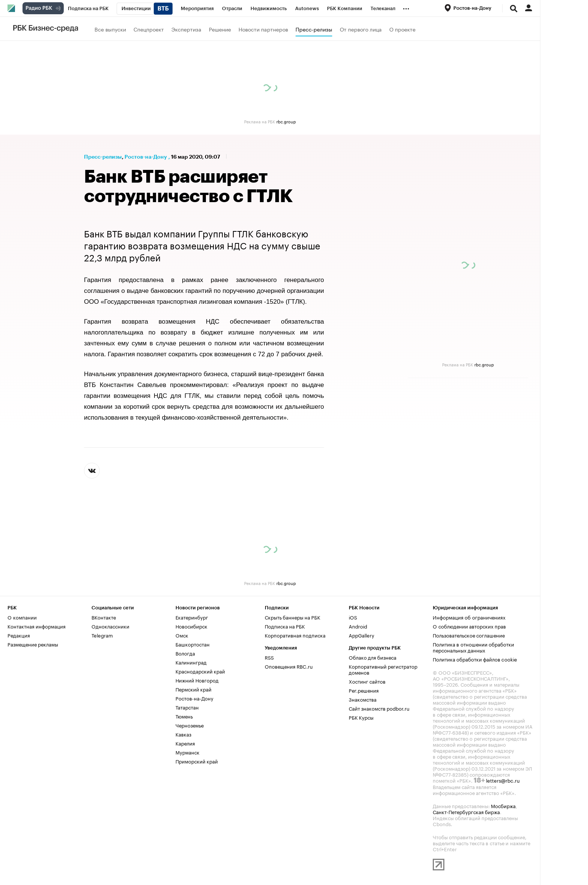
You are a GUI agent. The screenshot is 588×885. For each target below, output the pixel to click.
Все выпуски (110, 29)
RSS (269, 657)
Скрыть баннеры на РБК (292, 617)
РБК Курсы (361, 717)
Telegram (102, 635)
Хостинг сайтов (367, 681)
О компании (22, 617)
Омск (182, 635)
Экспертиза (186, 29)
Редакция (19, 635)
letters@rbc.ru (503, 780)
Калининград (191, 662)
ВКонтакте (104, 617)
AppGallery (361, 635)
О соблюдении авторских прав (469, 626)
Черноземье (190, 725)
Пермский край (193, 689)
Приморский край (197, 761)
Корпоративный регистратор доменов (383, 669)
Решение (220, 29)
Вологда (185, 653)
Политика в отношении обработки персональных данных (473, 647)
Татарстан (187, 707)
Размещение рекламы (33, 644)
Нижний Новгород (197, 680)
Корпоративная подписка (295, 635)
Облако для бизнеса (373, 657)
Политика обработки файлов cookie (475, 659)
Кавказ (183, 734)
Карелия (185, 743)
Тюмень (184, 716)
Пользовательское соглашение (469, 635)
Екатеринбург (192, 617)
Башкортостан (193, 644)
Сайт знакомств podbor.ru (379, 708)
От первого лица (361, 29)
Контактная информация (37, 626)
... (406, 7)
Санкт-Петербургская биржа (466, 811)
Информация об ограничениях (469, 617)
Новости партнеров (263, 29)
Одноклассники (110, 626)
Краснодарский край (200, 671)
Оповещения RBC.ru (289, 666)
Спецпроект (149, 29)
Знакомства (363, 699)
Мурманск (187, 752)
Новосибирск (191, 626)
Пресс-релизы (314, 29)
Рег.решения (364, 690)
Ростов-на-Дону (146, 157)
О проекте (402, 29)
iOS (353, 617)
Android (358, 626)
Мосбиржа (503, 805)
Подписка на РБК (285, 626)
